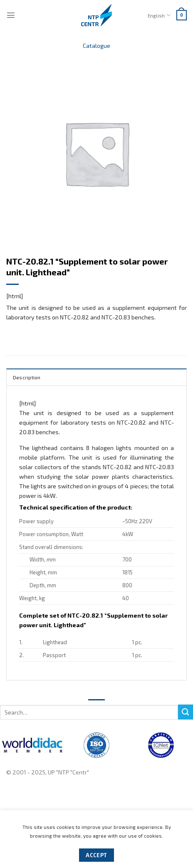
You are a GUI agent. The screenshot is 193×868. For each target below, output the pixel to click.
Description (27, 377)
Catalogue (96, 46)
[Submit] (186, 712)
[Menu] (11, 15)
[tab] (96, 377)
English (159, 15)
